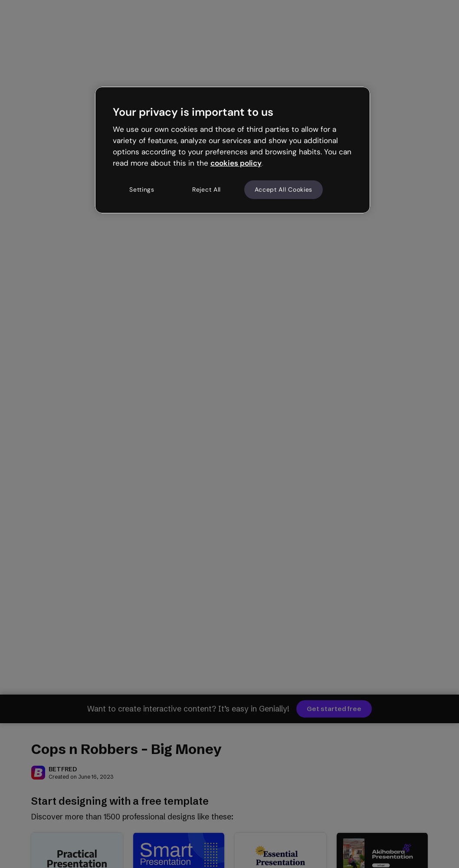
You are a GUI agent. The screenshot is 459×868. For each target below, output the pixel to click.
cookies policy (236, 163)
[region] (233, 150)
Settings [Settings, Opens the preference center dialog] (142, 189)
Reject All (207, 189)
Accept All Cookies (284, 189)
